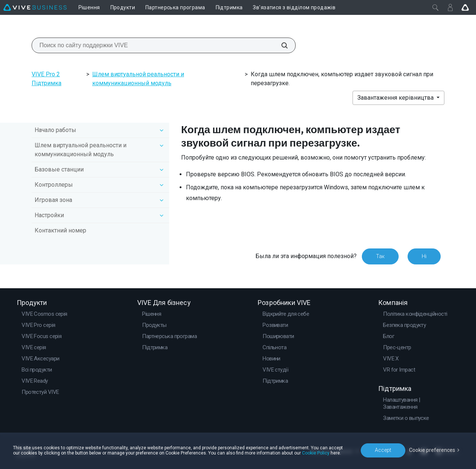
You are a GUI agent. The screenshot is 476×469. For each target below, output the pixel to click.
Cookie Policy (316, 453)
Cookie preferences (432, 450)
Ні (424, 256)
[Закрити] (435, 7)
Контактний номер (60, 230)
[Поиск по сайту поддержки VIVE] (280, 45)
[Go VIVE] (465, 7)
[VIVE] (35, 7)
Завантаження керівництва (396, 98)
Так (380, 256)
